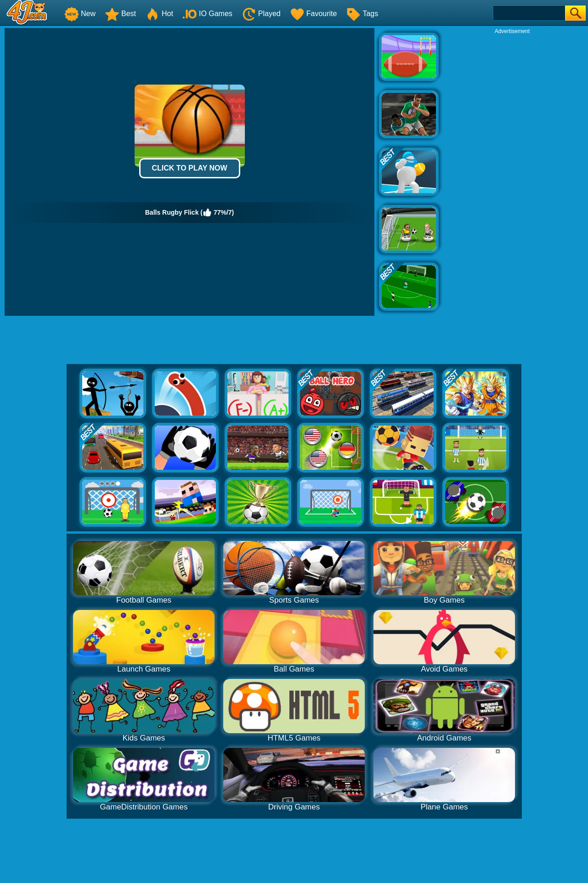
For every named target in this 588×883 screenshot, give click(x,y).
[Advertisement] (512, 173)
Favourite (314, 14)
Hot (159, 14)
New (80, 14)
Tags (362, 14)
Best (120, 14)
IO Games (207, 14)
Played (261, 14)
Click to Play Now (189, 168)
